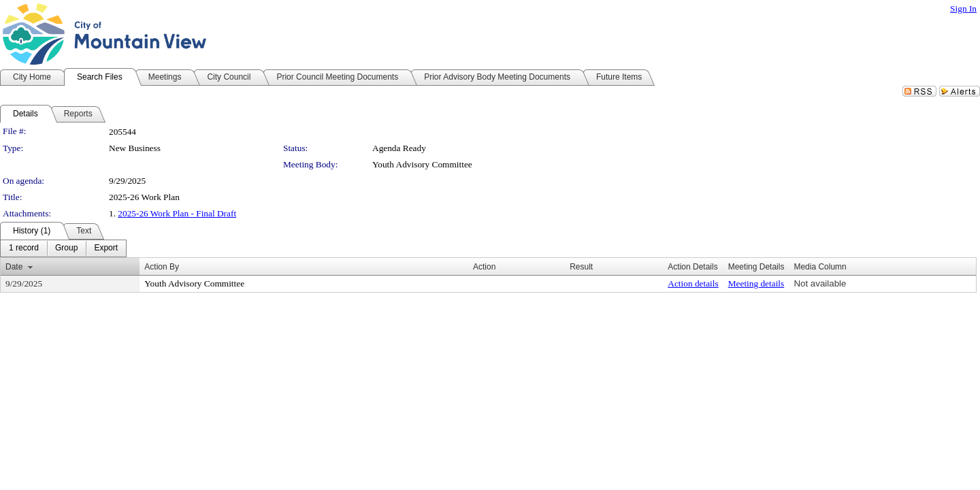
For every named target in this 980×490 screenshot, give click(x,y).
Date (14, 267)
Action (484, 267)
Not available (820, 283)
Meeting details (756, 283)
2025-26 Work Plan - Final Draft (177, 213)
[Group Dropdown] (66, 248)
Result (581, 267)
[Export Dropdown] (106, 248)
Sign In (963, 9)
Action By (162, 267)
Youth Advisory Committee (422, 164)
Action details (693, 283)
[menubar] (63, 248)
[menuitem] (24, 248)
